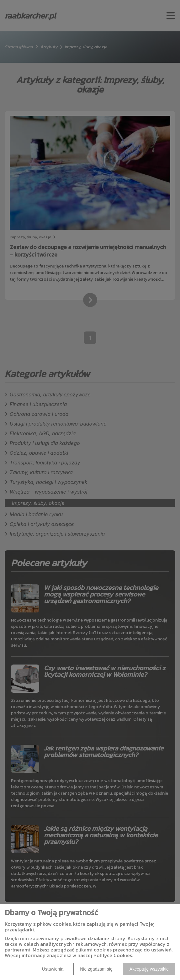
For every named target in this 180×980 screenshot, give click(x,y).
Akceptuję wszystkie (149, 969)
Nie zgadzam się (96, 969)
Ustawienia (53, 969)
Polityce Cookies (113, 955)
